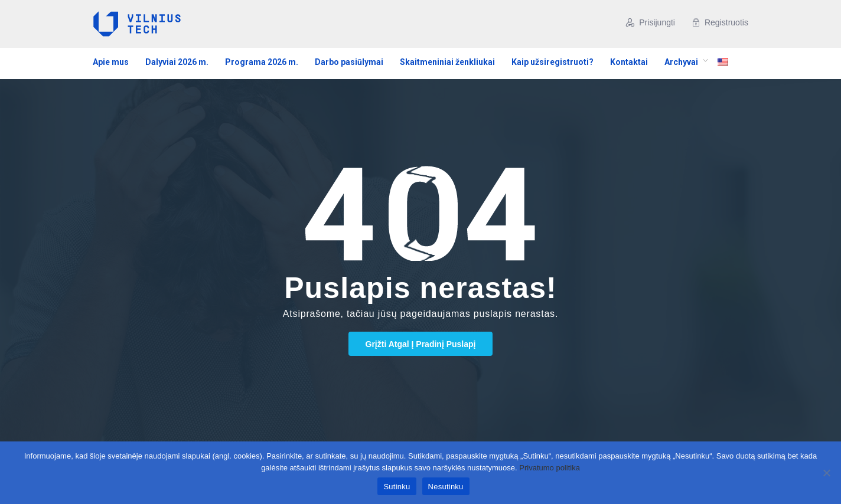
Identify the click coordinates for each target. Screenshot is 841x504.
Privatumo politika (550, 468)
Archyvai (681, 62)
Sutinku (397, 487)
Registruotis (720, 22)
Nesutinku (446, 487)
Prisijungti (651, 22)
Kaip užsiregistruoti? (552, 62)
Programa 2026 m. (262, 62)
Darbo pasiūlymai (349, 62)
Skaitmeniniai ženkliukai (447, 62)
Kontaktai (629, 62)
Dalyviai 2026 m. (177, 62)
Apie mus (111, 62)
